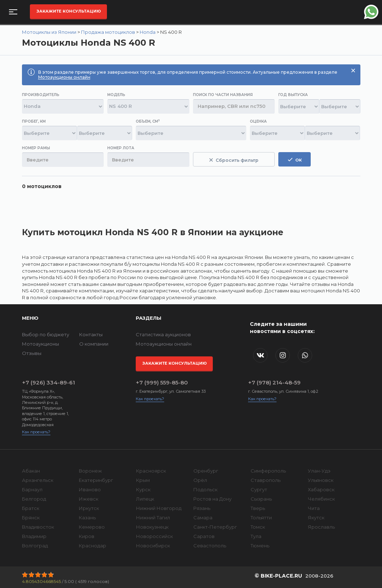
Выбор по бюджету (46, 334)
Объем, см (148, 121)
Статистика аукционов (163, 334)
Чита (314, 508)
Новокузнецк (152, 527)
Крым (143, 480)
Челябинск (321, 499)
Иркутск (89, 508)
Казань (87, 518)
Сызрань (261, 499)
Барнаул (32, 489)
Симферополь (268, 471)
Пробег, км (34, 121)
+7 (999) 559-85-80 (162, 382)
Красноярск (151, 471)
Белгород (34, 499)
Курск (143, 489)
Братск (31, 508)
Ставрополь (266, 480)
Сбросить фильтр (234, 160)
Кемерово (92, 527)
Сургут (259, 489)
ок (295, 160)
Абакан (31, 471)
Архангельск (38, 480)
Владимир (34, 536)
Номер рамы (36, 148)
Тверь (258, 508)
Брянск (31, 518)
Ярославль (321, 527)
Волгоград (35, 546)
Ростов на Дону (212, 499)
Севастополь (210, 546)
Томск (258, 527)
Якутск (316, 518)
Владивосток (38, 527)
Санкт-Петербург (215, 527)
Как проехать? (36, 432)
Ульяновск (321, 480)
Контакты (91, 334)
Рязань (202, 508)
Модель (116, 95)
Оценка (258, 121)
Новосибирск (153, 546)
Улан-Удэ (319, 471)
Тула (256, 536)
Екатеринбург (96, 480)
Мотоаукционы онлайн (64, 77)
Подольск (205, 489)
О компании (94, 344)
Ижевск (89, 499)
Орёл (200, 480)
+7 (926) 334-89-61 (48, 382)
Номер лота (121, 148)
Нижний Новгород (159, 508)
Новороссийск (154, 536)
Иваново (90, 489)
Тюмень (260, 546)
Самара (203, 518)
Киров (87, 536)
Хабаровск (321, 489)
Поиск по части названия (223, 95)
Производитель (41, 95)
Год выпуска (293, 95)
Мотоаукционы (41, 344)
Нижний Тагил (153, 518)
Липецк (145, 499)
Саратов (204, 536)
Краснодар (93, 546)
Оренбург (206, 471)
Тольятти (261, 518)
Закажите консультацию (69, 11)
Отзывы (32, 353)
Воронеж (90, 471)
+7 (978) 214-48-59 (274, 382)
